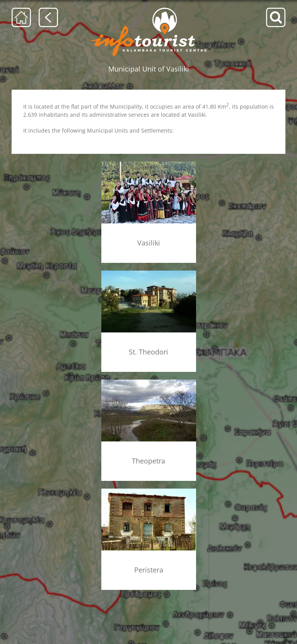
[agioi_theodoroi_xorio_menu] (149, 273)
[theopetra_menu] (149, 381)
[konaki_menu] (149, 490)
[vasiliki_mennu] (149, 164)
